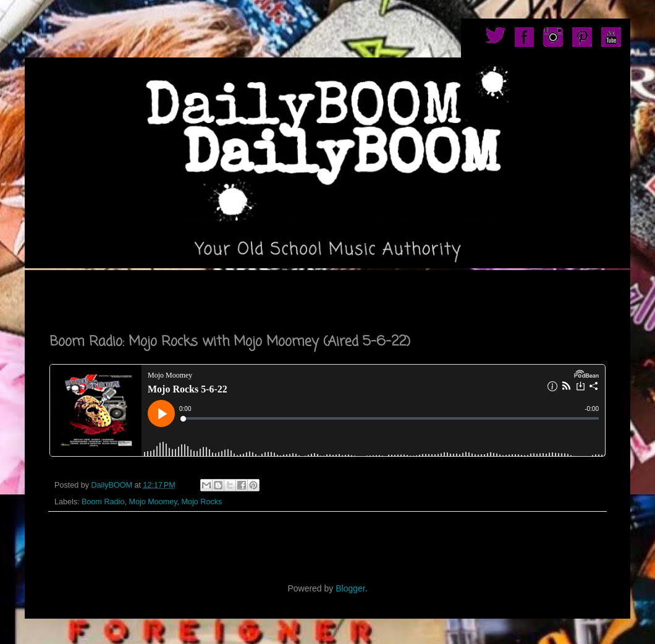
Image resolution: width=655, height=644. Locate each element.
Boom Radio (103, 502)
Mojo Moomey (153, 502)
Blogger (350, 588)
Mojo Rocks (202, 502)
